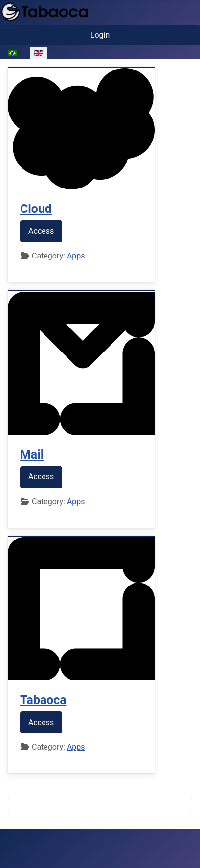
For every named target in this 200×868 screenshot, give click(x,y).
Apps (76, 256)
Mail (32, 455)
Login (100, 35)
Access (41, 231)
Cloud (36, 209)
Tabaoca (43, 700)
